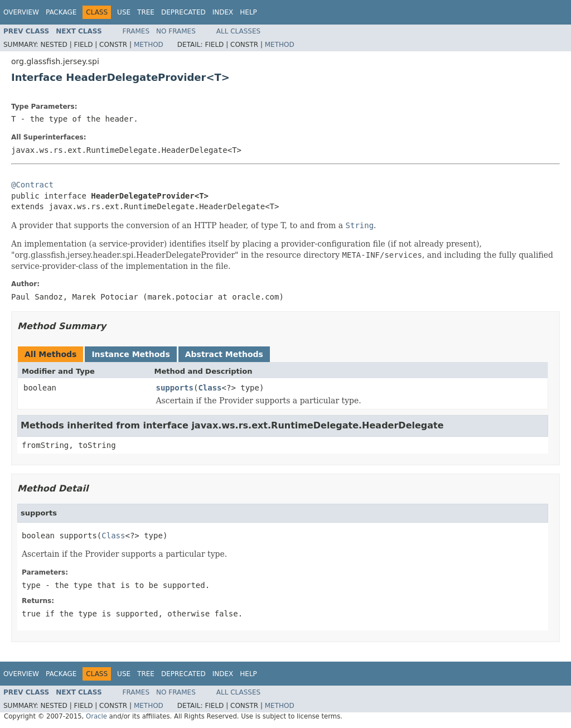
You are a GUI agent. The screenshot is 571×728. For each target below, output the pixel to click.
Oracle (96, 716)
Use (124, 12)
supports (175, 388)
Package (61, 12)
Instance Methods (130, 354)
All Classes (238, 31)
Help (248, 12)
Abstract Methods (224, 354)
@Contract (32, 185)
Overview (21, 12)
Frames (136, 31)
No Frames (176, 31)
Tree (146, 12)
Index (223, 12)
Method (149, 45)
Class (210, 388)
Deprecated (183, 12)
